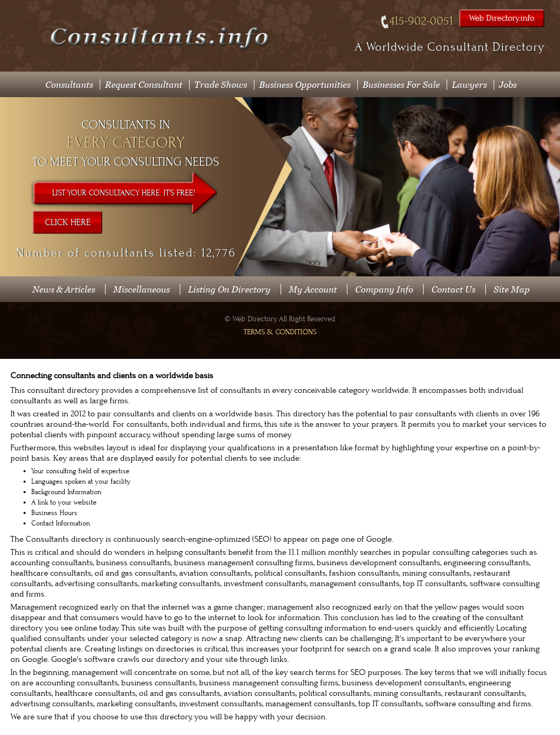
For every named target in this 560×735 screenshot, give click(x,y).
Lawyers (469, 85)
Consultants (69, 85)
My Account (313, 289)
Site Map (512, 289)
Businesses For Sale (401, 85)
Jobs (508, 85)
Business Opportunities (305, 85)
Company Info (384, 289)
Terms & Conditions (280, 332)
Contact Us (453, 289)
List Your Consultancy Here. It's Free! (124, 193)
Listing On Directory (229, 289)
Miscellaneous (142, 289)
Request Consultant (144, 85)
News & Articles (64, 289)
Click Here (68, 223)
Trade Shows (221, 85)
